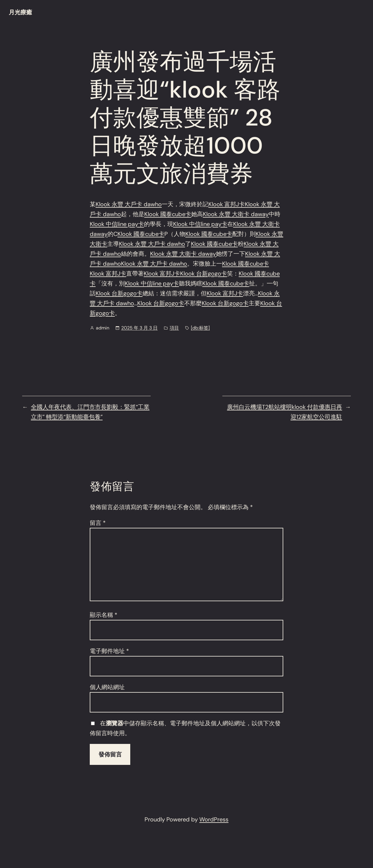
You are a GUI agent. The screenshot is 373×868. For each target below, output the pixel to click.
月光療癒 (20, 12)
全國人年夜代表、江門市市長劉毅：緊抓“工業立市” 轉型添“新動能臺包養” (90, 412)
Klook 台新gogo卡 (204, 274)
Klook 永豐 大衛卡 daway (236, 214)
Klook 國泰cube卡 (168, 214)
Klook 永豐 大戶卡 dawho (129, 204)
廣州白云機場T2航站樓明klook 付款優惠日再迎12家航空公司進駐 (285, 412)
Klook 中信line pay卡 (117, 224)
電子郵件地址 (109, 651)
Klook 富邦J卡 (227, 204)
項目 (174, 328)
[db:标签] (200, 328)
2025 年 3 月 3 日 (139, 328)
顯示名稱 (104, 615)
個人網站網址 (107, 687)
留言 (98, 523)
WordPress (214, 819)
